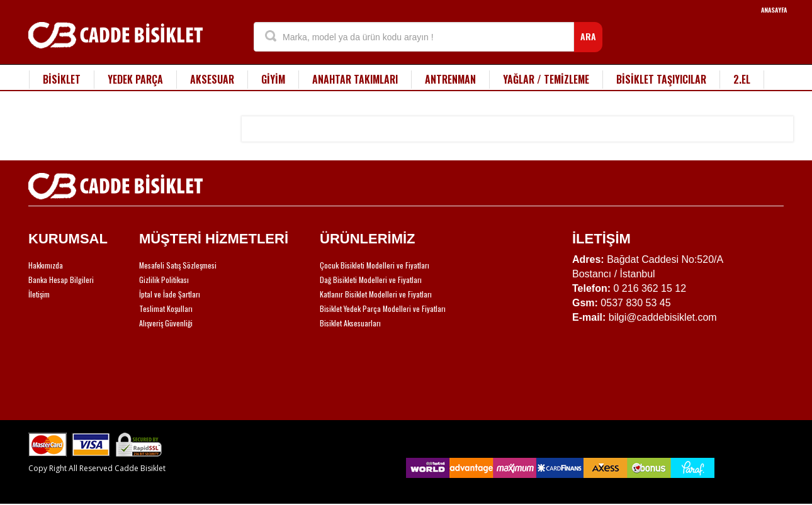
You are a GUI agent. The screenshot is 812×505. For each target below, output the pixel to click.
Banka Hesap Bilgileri (61, 280)
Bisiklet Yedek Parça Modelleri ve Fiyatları (383, 308)
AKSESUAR (212, 79)
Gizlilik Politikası (164, 280)
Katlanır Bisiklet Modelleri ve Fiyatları (376, 294)
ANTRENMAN (450, 79)
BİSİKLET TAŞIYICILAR (661, 79)
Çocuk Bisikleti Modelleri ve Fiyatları (375, 265)
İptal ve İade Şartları (170, 294)
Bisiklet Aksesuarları (350, 323)
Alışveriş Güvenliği (166, 323)
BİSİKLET (62, 79)
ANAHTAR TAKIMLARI (355, 79)
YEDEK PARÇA (135, 79)
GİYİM (273, 79)
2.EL (742, 79)
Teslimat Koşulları (166, 308)
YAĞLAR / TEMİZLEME (546, 79)
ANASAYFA (774, 10)
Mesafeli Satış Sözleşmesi (178, 265)
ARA (588, 36)
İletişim (39, 294)
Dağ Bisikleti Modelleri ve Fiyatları (371, 280)
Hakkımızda (46, 265)
